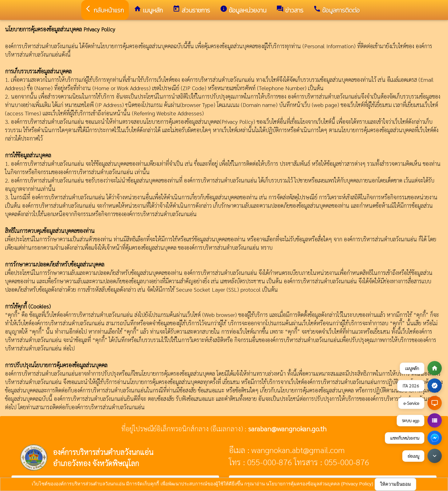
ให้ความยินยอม (395, 484)
